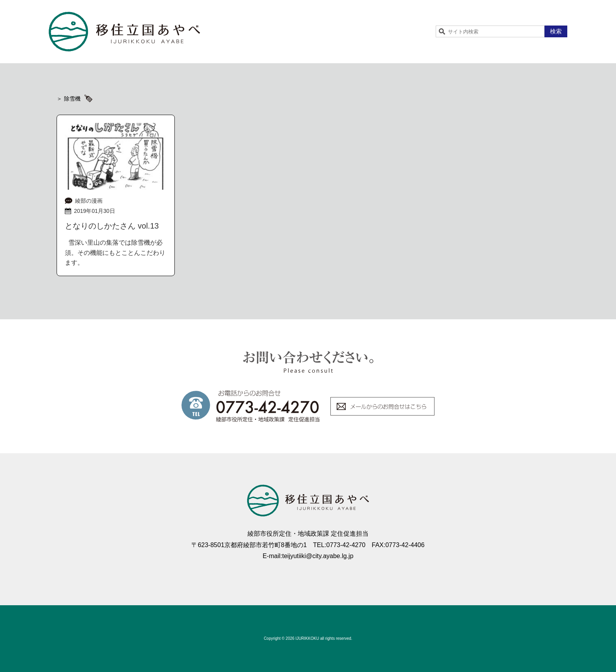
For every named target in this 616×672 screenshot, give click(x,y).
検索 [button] (556, 31)
